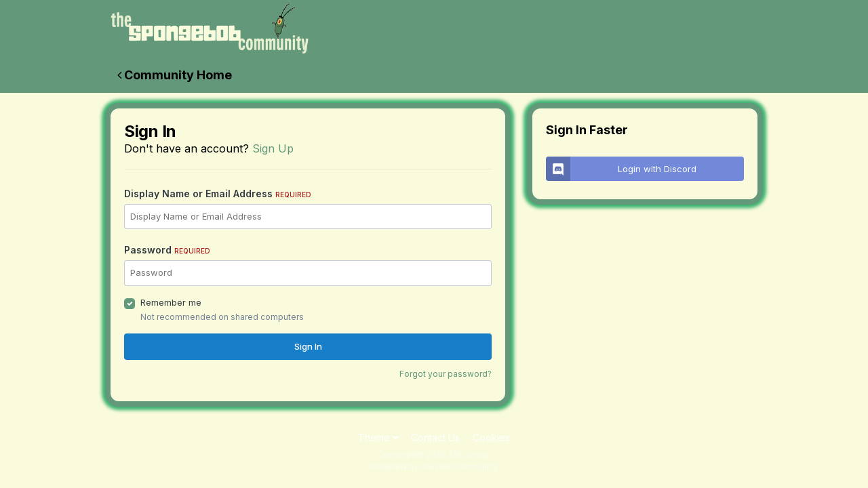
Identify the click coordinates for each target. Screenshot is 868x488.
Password (167, 250)
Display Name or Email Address (218, 194)
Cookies (491, 438)
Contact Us (435, 438)
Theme (378, 438)
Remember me (171, 302)
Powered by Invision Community (434, 467)
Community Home (175, 75)
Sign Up (273, 148)
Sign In (308, 346)
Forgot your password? (446, 374)
